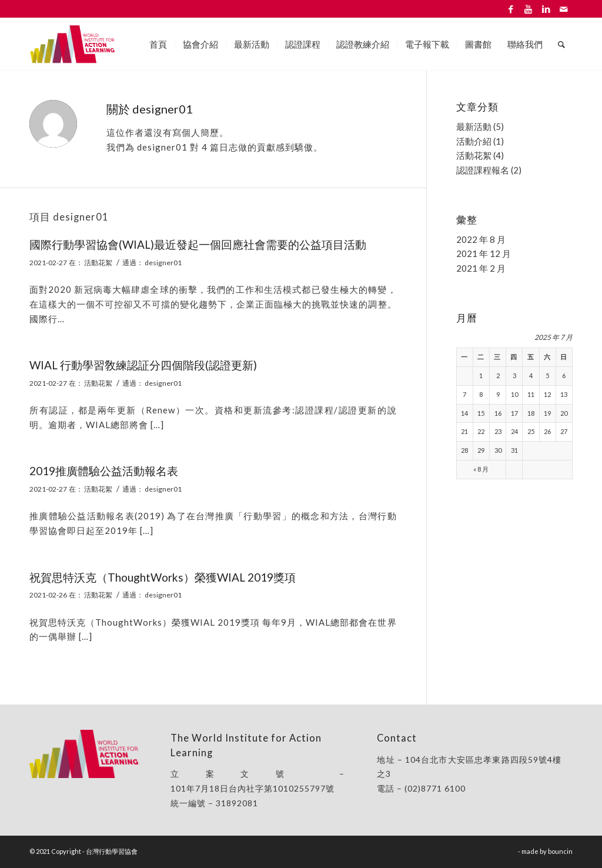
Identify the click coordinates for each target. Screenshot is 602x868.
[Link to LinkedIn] (546, 9)
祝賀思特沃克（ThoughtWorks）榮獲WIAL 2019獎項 (163, 577)
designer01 (163, 263)
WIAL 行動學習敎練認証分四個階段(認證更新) (143, 365)
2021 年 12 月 (484, 253)
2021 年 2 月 (481, 268)
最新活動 (474, 126)
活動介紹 (474, 141)
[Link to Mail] (564, 9)
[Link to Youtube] (528, 9)
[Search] (561, 44)
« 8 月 (481, 469)
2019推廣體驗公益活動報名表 (104, 471)
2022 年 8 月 (481, 239)
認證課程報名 (483, 170)
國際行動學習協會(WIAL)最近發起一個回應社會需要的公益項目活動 (198, 244)
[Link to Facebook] (511, 9)
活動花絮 (98, 263)
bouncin (560, 851)
